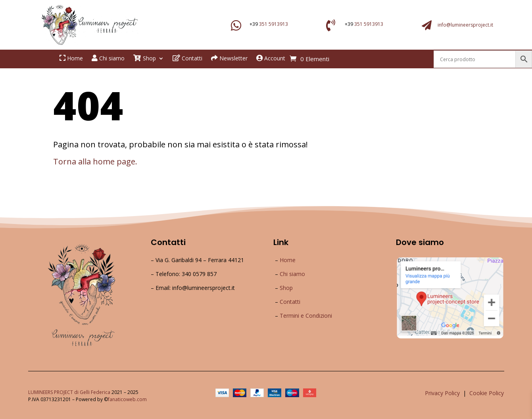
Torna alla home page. (95, 161)
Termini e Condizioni (306, 316)
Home (288, 260)
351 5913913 (274, 24)
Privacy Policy (442, 393)
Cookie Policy (487, 393)
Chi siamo (292, 274)
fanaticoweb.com (127, 399)
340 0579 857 (199, 274)
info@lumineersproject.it (465, 25)
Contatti (290, 302)
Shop (286, 288)
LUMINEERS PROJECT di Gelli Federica (69, 392)
